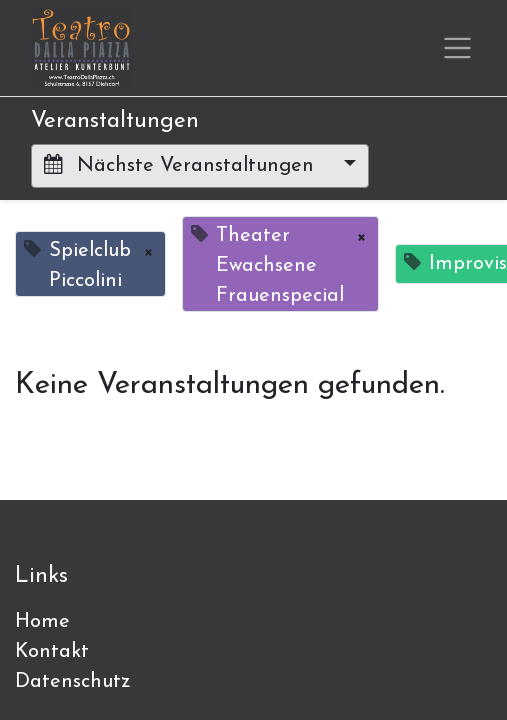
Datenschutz (73, 682)
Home (42, 622)
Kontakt (52, 652)
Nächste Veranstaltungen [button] (182, 165)
